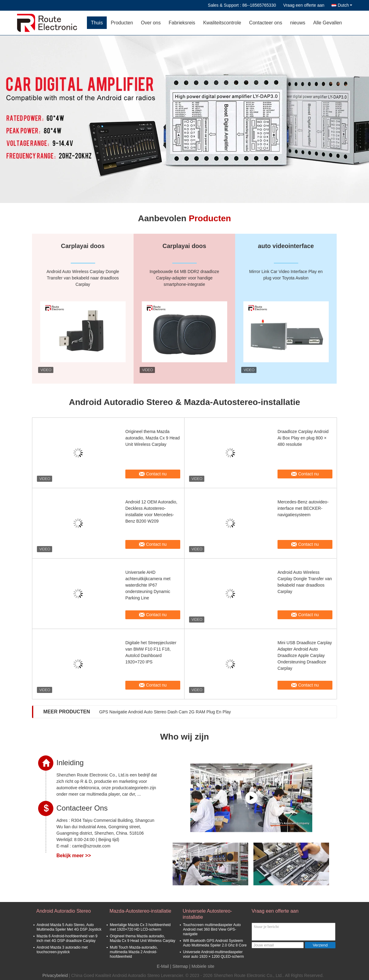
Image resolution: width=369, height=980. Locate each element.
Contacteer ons (266, 23)
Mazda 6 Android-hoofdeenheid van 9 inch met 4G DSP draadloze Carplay (67, 938)
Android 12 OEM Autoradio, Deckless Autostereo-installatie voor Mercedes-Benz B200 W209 (151, 511)
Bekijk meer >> (74, 856)
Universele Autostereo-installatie (207, 914)
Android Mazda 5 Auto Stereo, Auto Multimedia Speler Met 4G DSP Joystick (69, 927)
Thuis (97, 23)
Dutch (345, 5)
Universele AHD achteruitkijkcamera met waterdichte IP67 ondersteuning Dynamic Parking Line (148, 585)
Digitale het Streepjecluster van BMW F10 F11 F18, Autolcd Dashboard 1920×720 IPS (151, 652)
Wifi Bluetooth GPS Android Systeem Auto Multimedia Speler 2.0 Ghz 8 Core (215, 943)
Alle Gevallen (328, 23)
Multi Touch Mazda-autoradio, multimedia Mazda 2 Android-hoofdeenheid (134, 952)
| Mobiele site (202, 966)
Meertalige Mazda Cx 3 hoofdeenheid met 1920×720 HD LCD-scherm (140, 927)
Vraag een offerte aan (304, 5)
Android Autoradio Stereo (64, 911)
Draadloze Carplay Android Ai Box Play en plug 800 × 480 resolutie (303, 438)
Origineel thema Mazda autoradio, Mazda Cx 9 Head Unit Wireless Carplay (152, 438)
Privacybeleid (55, 975)
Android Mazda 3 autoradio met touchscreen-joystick (62, 950)
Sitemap (180, 966)
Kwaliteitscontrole (222, 23)
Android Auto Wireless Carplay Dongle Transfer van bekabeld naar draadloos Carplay (305, 582)
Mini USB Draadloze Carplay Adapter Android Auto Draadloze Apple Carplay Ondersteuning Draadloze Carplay (305, 655)
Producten (122, 23)
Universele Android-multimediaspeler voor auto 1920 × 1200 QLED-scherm (213, 954)
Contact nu (156, 474)
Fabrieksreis (182, 23)
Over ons (151, 23)
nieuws (298, 23)
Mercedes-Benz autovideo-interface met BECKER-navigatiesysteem (303, 508)
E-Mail (163, 966)
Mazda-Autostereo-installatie (140, 911)
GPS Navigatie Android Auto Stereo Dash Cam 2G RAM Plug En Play (165, 712)
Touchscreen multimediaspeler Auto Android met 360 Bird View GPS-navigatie (212, 929)
